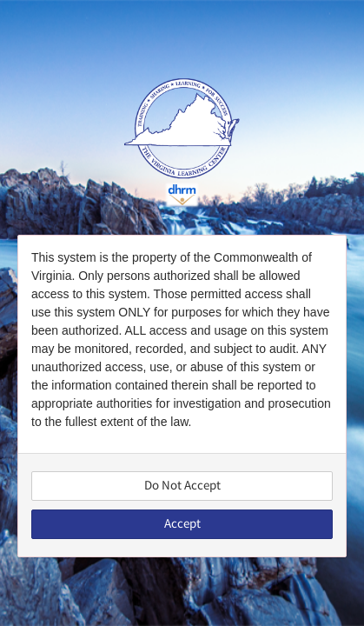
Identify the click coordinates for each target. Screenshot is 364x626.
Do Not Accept (182, 486)
